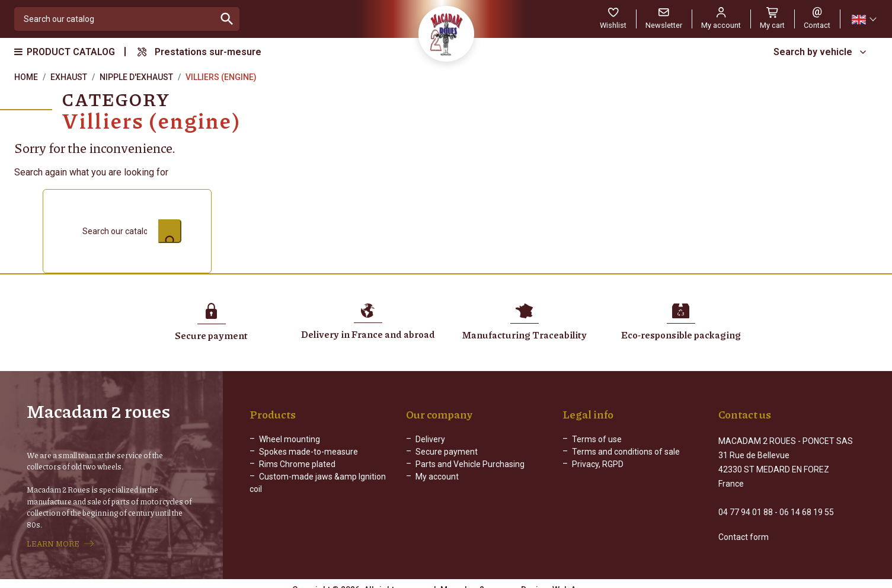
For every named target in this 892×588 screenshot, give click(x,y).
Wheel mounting (290, 439)
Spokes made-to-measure (308, 452)
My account (437, 477)
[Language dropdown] (864, 19)
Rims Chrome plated (297, 464)
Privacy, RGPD (598, 464)
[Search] (115, 19)
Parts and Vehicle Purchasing (470, 464)
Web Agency (576, 579)
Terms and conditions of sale (626, 452)
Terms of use (597, 439)
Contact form (744, 526)
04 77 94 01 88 (746, 501)
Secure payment (447, 452)
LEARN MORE (53, 538)
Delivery (430, 439)
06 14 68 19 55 (807, 501)
